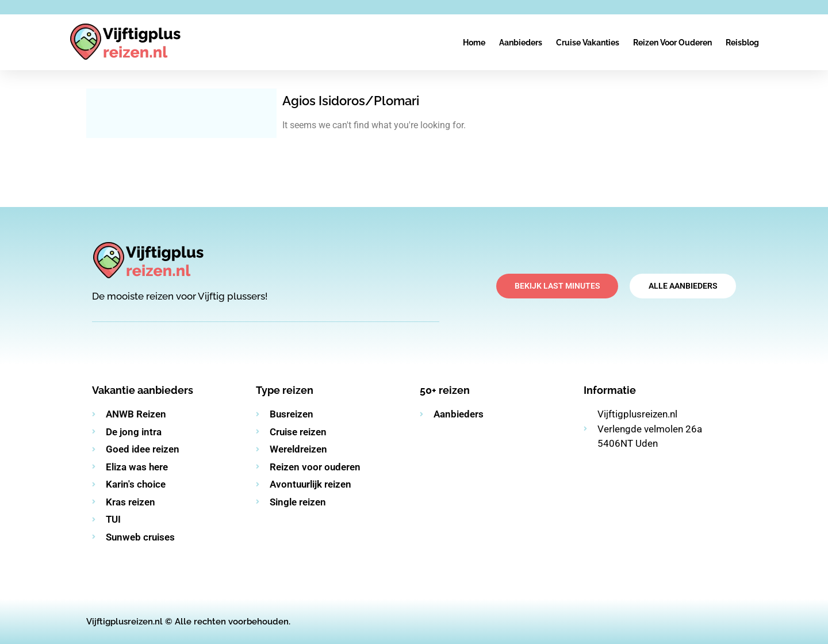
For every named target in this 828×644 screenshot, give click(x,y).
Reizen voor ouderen (672, 43)
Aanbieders (521, 43)
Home (474, 43)
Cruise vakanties (588, 43)
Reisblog (742, 43)
